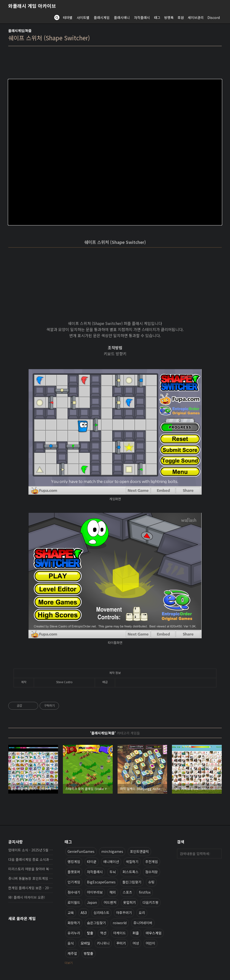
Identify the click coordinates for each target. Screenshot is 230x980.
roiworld (120, 923)
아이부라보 (95, 892)
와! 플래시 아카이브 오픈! (27, 897)
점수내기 (74, 892)
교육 (71, 913)
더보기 (69, 963)
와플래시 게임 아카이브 (32, 6)
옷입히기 (129, 902)
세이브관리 (196, 17)
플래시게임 (102, 17)
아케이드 (119, 933)
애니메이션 (111, 862)
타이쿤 (92, 862)
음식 (71, 943)
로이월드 (74, 902)
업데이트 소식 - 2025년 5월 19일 (31, 850)
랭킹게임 (74, 862)
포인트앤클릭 (139, 851)
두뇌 (113, 872)
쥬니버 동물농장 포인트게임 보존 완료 (31, 878)
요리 (142, 913)
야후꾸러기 (124, 913)
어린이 (150, 943)
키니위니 (103, 943)
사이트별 (83, 17)
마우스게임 (154, 933)
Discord (214, 17)
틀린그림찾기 (132, 882)
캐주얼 (72, 953)
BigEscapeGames (101, 882)
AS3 (84, 913)
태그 (157, 17)
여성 (136, 943)
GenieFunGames (81, 851)
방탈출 (89, 953)
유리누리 (74, 933)
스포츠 (127, 892)
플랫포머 (74, 872)
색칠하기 (132, 862)
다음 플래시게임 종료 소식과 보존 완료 (31, 859)
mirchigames (112, 851)
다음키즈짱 (150, 902)
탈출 (90, 933)
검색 (217, 854)
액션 (103, 933)
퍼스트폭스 (131, 872)
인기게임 (74, 882)
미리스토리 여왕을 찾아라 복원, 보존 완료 (31, 869)
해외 (113, 892)
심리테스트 (101, 913)
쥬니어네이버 (143, 923)
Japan (92, 902)
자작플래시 (142, 17)
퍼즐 (136, 933)
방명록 (169, 17)
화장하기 (74, 923)
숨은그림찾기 (96, 923)
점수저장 (152, 872)
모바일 (85, 943)
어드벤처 (110, 902)
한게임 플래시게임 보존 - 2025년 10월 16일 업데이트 (31, 888)
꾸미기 (121, 943)
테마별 (68, 17)
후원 (181, 17)
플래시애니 (122, 17)
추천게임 (152, 862)
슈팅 (151, 882)
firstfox (145, 892)
